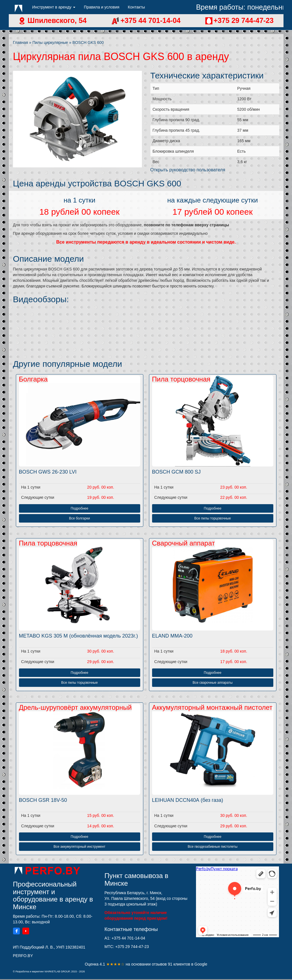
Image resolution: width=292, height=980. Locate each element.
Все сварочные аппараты (213, 683)
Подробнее (79, 508)
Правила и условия (102, 7)
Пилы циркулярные (50, 42)
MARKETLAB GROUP (57, 972)
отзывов (160, 964)
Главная (21, 42)
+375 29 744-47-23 (244, 20)
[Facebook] (16, 932)
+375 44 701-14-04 (150, 20)
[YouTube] (26, 932)
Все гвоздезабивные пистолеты (213, 847)
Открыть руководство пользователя (188, 170)
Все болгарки (80, 518)
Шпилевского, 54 (56, 20)
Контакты (136, 7)
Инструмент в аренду (54, 7)
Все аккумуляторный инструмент (79, 847)
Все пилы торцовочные (213, 518)
